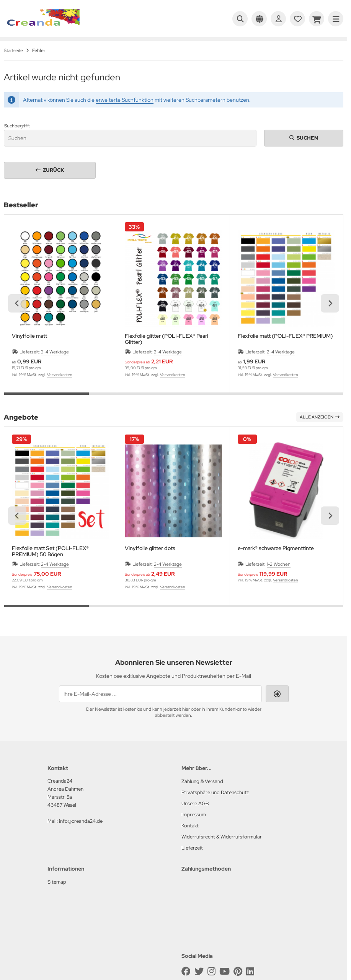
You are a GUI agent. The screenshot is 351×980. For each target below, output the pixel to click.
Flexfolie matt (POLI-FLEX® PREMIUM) (285, 336)
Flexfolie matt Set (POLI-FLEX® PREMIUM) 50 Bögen (50, 551)
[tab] (47, 398)
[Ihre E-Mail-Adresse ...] (160, 694)
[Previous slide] (17, 303)
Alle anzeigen (320, 417)
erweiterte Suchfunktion (125, 100)
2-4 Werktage (55, 352)
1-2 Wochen (279, 564)
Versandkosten (60, 375)
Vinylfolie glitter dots (150, 548)
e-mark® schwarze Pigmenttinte (276, 548)
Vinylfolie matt (29, 336)
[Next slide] (330, 303)
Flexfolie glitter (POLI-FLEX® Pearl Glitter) (167, 339)
